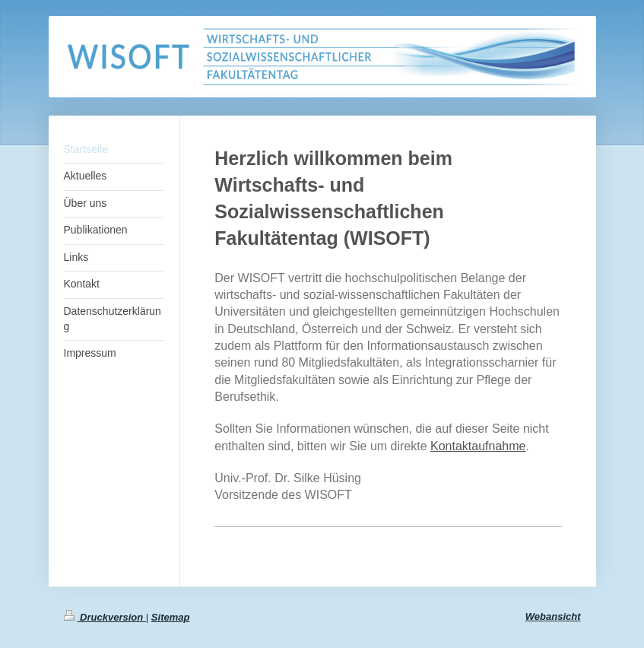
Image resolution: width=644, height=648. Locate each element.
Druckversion (105, 617)
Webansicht (553, 616)
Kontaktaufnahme (478, 446)
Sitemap (171, 617)
